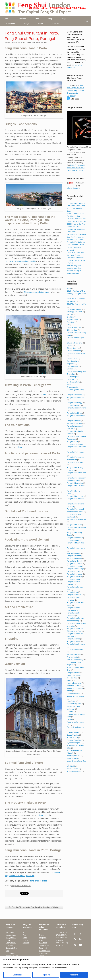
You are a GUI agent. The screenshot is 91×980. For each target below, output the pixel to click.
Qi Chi (69, 719)
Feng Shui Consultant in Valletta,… (49, 907)
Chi (68, 325)
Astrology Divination (75, 312)
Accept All (74, 975)
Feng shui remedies (75, 574)
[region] (45, 968)
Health (69, 680)
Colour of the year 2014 (76, 353)
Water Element (73, 769)
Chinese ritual (72, 330)
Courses (26, 943)
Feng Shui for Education (76, 486)
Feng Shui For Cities (75, 483)
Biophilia (70, 317)
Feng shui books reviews (76, 408)
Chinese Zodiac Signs (75, 338)
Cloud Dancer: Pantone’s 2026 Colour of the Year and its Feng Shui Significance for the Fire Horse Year (76, 227)
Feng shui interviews (75, 538)
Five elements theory (75, 660)
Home (7, 19)
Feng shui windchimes (76, 649)
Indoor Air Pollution (74, 686)
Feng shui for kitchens (75, 499)
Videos (25, 940)
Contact (56, 23)
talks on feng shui (74, 188)
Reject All (46, 975)
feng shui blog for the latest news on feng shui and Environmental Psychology (76, 90)
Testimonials (10, 23)
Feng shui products (74, 566)
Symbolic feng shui (74, 743)
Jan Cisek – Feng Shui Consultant (35, 42)
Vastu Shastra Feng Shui (76, 761)
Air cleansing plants (74, 309)
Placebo (70, 712)
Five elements (72, 657)
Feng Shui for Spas (74, 525)
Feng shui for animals (75, 444)
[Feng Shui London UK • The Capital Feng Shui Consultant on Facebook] (75, 934)
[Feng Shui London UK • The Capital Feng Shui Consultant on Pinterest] (75, 945)
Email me (30, 876)
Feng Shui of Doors (74, 558)
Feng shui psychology (75, 569)
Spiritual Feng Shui (74, 740)
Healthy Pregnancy (74, 683)
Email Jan (60, 945)
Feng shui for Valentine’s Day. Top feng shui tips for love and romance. (76, 237)
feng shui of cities (39, 881)
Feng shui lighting (74, 540)
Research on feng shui (76, 727)
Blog (64, 19)
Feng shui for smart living (77, 519)
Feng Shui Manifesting (76, 543)
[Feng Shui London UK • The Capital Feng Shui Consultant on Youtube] (80, 945)
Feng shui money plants (76, 548)
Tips (37, 19)
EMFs (69, 384)
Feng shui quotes (74, 571)
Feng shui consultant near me (21, 886)
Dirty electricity (73, 366)
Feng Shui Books (74, 405)
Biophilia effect (73, 320)
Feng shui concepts (74, 423)
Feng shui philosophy (75, 561)
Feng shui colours (74, 421)
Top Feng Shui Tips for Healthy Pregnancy (22, 907)
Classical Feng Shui (75, 343)
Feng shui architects (75, 395)
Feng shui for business (76, 462)
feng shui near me (74, 553)
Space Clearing (73, 735)
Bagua (69, 314)
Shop (50, 19)
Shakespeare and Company (36, 292)
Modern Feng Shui (74, 704)
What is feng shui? (74, 771)
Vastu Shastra (72, 758)
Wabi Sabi (71, 766)
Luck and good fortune (76, 696)
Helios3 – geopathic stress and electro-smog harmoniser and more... (76, 168)
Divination (71, 369)
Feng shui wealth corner (76, 644)
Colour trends (72, 358)
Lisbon (43, 394)
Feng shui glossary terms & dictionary (45, 951)
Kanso (69, 691)
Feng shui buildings (74, 413)
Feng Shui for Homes (75, 496)
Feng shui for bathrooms (76, 447)
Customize (17, 975)
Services (22, 19)
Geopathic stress (73, 673)
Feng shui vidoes (73, 642)
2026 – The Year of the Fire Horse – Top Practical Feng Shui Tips (76, 216)
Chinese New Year (74, 327)
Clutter (69, 346)
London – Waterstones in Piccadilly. (20, 261)
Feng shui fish (72, 442)
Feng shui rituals (73, 579)
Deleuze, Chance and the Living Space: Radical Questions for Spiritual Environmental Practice (76, 258)
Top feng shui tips (74, 756)
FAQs (27, 23)
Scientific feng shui (74, 732)
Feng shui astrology (74, 403)
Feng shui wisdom (74, 654)
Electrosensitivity (73, 382)
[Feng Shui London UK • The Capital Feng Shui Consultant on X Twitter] (80, 934)
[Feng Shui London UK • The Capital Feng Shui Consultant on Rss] (75, 939)
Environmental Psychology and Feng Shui (75, 390)
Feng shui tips (72, 592)
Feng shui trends (73, 639)
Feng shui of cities (74, 556)
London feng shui (74, 693)
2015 (69, 288)
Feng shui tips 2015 (74, 595)
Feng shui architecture (76, 397)
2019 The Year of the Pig (76, 304)
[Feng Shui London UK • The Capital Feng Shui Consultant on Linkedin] (80, 939)
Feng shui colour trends (76, 416)
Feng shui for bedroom (76, 452)
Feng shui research (74, 577)
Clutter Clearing (73, 348)
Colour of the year (74, 351)
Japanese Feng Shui (75, 688)
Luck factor (71, 701)
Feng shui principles (75, 564)
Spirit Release (72, 737)
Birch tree (71, 322)
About (41, 23)
